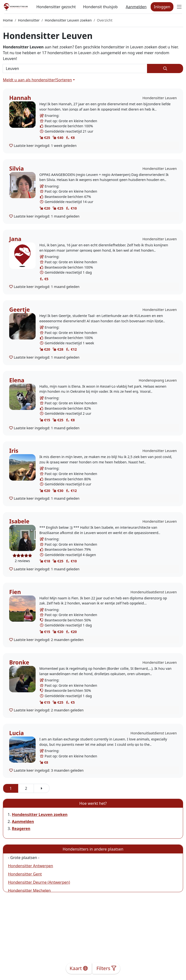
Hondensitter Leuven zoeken (68, 20)
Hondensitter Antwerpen (31, 866)
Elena (17, 380)
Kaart (79, 968)
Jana (15, 239)
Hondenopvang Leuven (158, 380)
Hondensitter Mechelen (29, 890)
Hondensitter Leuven (160, 98)
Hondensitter (29, 20)
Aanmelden (136, 7)
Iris (14, 451)
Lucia (16, 733)
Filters (106, 968)
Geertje (19, 309)
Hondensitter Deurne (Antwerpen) (39, 882)
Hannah (20, 98)
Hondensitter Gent (25, 874)
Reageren (21, 829)
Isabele (19, 521)
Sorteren (64, 80)
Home (8, 20)
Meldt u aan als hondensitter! (30, 80)
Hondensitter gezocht (56, 7)
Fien (15, 592)
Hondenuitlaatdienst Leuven (154, 592)
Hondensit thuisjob (100, 7)
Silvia (16, 168)
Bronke (19, 662)
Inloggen (162, 7)
